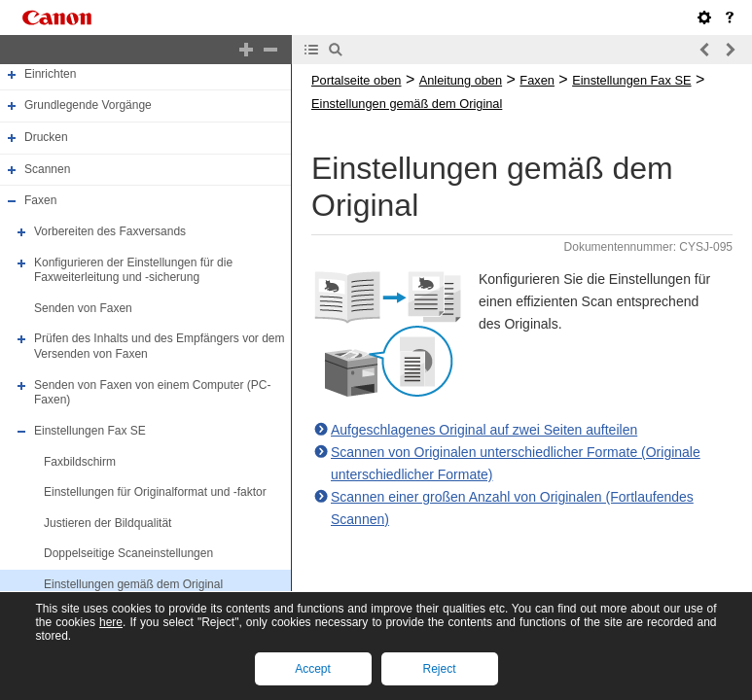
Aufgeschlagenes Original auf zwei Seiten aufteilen (484, 430)
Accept (313, 669)
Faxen (40, 200)
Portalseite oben (356, 80)
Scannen (47, 169)
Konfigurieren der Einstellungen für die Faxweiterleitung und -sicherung (133, 270)
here (111, 622)
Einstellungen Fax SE (90, 431)
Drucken (46, 137)
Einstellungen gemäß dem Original (133, 584)
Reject (439, 669)
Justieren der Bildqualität (107, 523)
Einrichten (50, 74)
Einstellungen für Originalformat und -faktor (155, 492)
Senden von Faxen (83, 308)
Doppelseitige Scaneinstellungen (128, 554)
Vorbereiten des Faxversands (110, 231)
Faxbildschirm (80, 462)
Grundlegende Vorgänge (88, 106)
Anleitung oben (461, 80)
